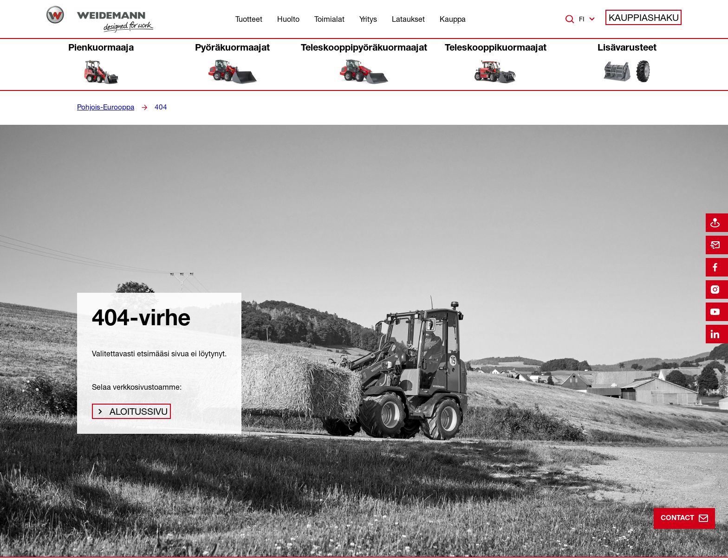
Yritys (368, 19)
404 (155, 107)
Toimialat (329, 19)
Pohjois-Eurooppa (103, 107)
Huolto (288, 19)
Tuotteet (249, 19)
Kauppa (453, 19)
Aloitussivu (136, 414)
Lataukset (408, 19)
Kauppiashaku (648, 19)
